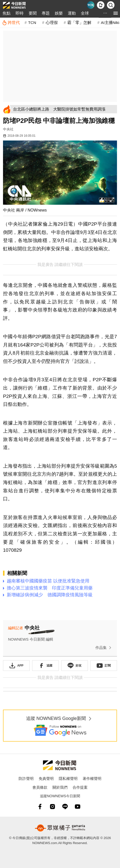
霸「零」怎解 (79, 23)
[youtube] (78, 807)
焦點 (7, 13)
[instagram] (52, 807)
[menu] (116, 13)
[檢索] (111, 5)
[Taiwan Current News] (91, 5)
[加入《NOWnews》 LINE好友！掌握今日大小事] (75, 666)
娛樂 (59, 13)
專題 (46, 13)
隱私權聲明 (68, 778)
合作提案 (80, 787)
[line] (65, 807)
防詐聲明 (26, 778)
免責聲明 (46, 778)
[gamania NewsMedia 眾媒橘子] (60, 828)
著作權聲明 (92, 778)
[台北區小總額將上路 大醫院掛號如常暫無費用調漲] (64, 109)
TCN (32, 23)
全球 (85, 13)
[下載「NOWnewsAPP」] (16, 666)
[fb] (40, 807)
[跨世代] (11, 23)
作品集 (104, 648)
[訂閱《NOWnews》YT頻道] (104, 666)
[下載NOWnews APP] (101, 5)
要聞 (33, 13)
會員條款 (40, 787)
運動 (72, 13)
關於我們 (60, 787)
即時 (20, 13)
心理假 (52, 23)
